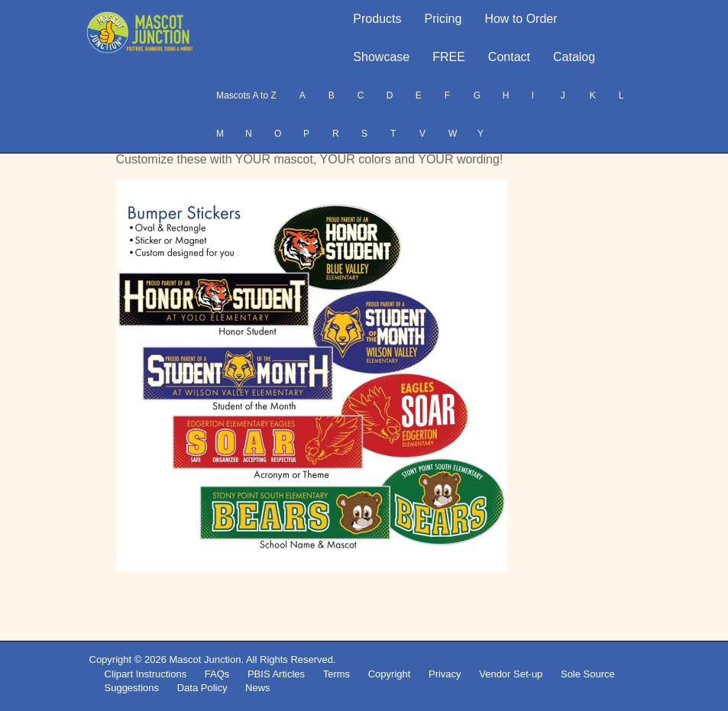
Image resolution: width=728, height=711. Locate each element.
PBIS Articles (276, 674)
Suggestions (132, 688)
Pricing (443, 19)
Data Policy (202, 688)
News (258, 688)
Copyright (390, 674)
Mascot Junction (205, 659)
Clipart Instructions (146, 674)
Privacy (445, 674)
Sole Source (588, 674)
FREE (449, 57)
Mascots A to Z (246, 95)
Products (377, 19)
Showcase (381, 57)
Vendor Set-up (511, 674)
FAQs (217, 674)
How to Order (521, 19)
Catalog (574, 57)
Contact (509, 57)
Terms (336, 674)
